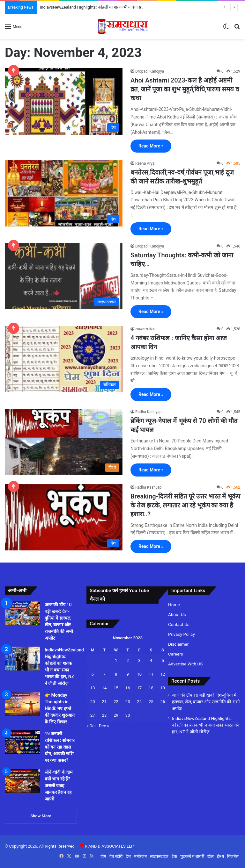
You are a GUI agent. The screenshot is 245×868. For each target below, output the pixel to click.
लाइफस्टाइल (159, 856)
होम (103, 856)
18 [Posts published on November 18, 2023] (151, 688)
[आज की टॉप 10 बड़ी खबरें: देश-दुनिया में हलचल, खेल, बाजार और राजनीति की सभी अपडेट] (22, 613)
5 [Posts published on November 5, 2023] (163, 660)
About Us (177, 614)
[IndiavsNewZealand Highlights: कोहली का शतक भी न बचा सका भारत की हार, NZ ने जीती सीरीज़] (22, 659)
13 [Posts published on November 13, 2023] (93, 688)
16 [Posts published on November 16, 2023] (128, 688)
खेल (211, 856)
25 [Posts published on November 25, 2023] (151, 702)
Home (174, 605)
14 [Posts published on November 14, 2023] (104, 688)
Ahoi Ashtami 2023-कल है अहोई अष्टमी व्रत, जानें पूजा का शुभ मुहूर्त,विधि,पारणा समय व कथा (185, 89)
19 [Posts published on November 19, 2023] (163, 688)
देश (128, 856)
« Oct (91, 726)
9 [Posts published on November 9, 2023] (128, 674)
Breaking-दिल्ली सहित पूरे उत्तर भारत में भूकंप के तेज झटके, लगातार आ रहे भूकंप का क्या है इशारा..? (185, 505)
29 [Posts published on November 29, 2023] (116, 715)
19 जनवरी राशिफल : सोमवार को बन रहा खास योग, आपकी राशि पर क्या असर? (60, 747)
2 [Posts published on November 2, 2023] (128, 660)
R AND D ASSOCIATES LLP (109, 846)
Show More (41, 816)
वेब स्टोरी (116, 856)
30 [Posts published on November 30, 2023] (128, 715)
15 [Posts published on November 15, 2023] (116, 688)
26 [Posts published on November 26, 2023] (163, 702)
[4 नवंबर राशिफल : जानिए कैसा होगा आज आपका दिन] (64, 359)
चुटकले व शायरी (192, 856)
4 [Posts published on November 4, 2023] (151, 660)
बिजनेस (233, 856)
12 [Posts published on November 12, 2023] (163, 674)
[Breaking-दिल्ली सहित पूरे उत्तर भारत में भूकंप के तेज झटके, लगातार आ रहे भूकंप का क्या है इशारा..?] (64, 517)
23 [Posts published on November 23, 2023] (128, 702)
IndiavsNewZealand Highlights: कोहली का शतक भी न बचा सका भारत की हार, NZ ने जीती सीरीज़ (205, 725)
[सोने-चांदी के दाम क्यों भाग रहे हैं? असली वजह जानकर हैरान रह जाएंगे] (22, 781)
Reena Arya (145, 163)
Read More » (151, 146)
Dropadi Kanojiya (150, 71)
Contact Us (179, 624)
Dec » (104, 726)
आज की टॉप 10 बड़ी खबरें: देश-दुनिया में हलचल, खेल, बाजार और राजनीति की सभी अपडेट (206, 702)
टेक (174, 856)
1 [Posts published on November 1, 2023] (116, 660)
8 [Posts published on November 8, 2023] (116, 674)
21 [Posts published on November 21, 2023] (104, 702)
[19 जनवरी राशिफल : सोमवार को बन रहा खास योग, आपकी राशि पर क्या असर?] (22, 742)
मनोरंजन (140, 856)
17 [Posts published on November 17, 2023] (139, 688)
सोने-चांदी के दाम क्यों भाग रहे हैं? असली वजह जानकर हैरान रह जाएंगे (59, 786)
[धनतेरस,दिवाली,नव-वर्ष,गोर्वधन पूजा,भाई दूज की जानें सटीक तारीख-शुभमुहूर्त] (64, 193)
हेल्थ (220, 856)
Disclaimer (178, 644)
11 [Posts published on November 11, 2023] (151, 674)
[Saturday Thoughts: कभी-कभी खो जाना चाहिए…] (64, 276)
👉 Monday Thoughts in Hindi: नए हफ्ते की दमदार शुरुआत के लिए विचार (60, 708)
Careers (176, 654)
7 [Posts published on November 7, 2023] (104, 674)
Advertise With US (185, 664)
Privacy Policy (182, 634)
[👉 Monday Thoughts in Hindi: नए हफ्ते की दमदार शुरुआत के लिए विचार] (22, 704)
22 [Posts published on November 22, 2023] (116, 702)
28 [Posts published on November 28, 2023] (104, 715)
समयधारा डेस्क (145, 329)
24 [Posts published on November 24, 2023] (139, 702)
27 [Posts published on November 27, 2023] (93, 715)
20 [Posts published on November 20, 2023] (93, 702)
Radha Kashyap (148, 412)
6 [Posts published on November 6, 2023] (93, 674)
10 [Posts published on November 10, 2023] (139, 674)
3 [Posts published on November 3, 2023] (139, 660)
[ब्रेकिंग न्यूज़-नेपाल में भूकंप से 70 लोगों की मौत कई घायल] (64, 442)
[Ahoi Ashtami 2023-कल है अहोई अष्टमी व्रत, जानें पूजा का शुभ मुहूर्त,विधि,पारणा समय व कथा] (64, 101)
